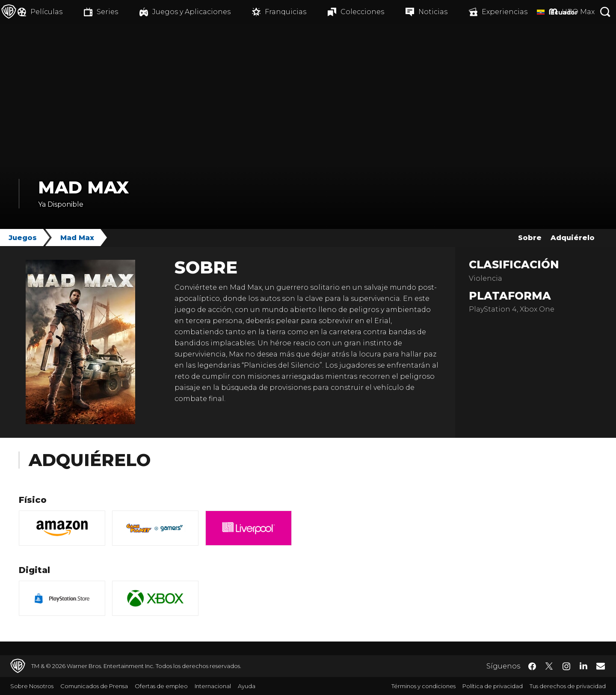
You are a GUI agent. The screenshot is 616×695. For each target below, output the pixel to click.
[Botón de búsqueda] (605, 12)
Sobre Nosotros (32, 686)
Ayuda (247, 686)
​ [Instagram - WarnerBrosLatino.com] (566, 666)
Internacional (213, 686)
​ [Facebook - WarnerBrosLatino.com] (532, 666)
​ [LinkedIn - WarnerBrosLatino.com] (583, 665)
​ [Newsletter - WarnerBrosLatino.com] (601, 666)
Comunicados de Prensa (94, 686)
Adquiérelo (573, 238)
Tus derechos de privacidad (568, 686)
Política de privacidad (493, 686)
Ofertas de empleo (161, 686)
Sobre (530, 238)
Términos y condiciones (423, 686)
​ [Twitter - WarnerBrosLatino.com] (549, 666)
